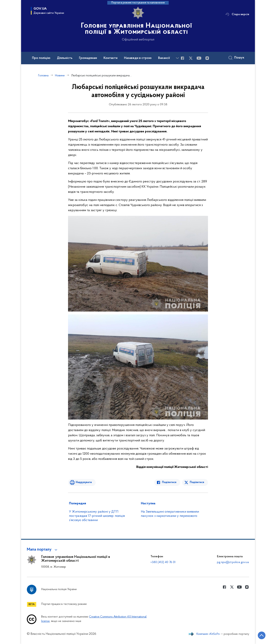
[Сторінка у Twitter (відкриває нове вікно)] (191, 58)
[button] (43, 550)
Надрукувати (84, 482)
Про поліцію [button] (41, 58)
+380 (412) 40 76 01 (163, 562)
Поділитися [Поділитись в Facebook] (169, 482)
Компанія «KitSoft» (208, 634)
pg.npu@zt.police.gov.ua (233, 562)
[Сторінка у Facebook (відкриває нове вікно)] (182, 58)
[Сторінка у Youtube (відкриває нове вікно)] (199, 58)
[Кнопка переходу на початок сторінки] (262, 635)
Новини (60, 76)
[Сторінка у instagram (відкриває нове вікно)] (207, 58)
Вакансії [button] (164, 58)
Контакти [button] (110, 58)
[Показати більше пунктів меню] (177, 58)
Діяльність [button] (65, 58)
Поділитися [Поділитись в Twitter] (197, 482)
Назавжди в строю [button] (138, 58)
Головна (43, 76)
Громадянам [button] (88, 58)
